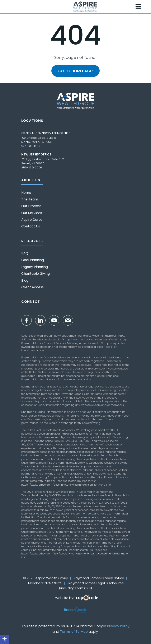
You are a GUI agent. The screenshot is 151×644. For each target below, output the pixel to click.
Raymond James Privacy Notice (99, 578)
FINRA (120, 336)
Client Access (32, 287)
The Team (30, 199)
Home (26, 193)
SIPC (24, 339)
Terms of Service (74, 632)
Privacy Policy (118, 626)
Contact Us (31, 226)
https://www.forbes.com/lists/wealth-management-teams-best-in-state (69, 554)
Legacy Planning (35, 267)
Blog (25, 281)
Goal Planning (33, 260)
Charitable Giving (36, 274)
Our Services (32, 213)
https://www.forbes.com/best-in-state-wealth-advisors (57, 485)
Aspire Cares (32, 220)
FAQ (25, 253)
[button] (5, 639)
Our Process (31, 206)
